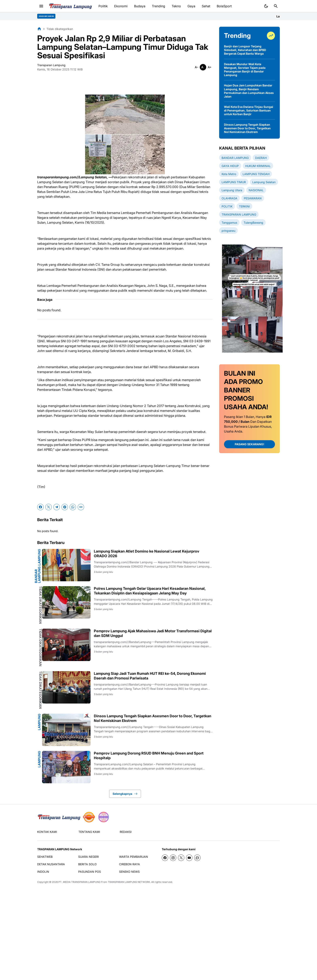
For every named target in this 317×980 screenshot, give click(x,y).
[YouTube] (189, 858)
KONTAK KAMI (47, 832)
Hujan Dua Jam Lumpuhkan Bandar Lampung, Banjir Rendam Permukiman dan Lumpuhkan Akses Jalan (249, 91)
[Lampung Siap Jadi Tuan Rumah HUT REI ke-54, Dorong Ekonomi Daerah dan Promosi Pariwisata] (66, 687)
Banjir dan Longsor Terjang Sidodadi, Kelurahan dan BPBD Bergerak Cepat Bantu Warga (245, 50)
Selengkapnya (125, 794)
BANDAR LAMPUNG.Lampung (38, 566)
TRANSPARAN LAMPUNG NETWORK (129, 882)
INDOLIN (43, 872)
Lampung (39, 722)
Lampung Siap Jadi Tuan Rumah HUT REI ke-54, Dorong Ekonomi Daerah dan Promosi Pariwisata (150, 676)
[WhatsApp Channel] (197, 858)
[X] (49, 507)
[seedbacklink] (89, 817)
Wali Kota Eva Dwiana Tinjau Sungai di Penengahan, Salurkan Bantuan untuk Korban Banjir (249, 110)
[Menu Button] (41, 6)
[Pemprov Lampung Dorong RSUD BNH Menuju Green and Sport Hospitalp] (66, 767)
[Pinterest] (65, 507)
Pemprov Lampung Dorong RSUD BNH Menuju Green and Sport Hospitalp (149, 756)
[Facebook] (40, 507)
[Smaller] (197, 67)
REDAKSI (126, 832)
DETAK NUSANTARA (51, 864)
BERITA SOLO (87, 864)
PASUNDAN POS (90, 872)
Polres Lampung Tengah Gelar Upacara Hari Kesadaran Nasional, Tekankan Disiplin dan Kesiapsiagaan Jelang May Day (150, 591)
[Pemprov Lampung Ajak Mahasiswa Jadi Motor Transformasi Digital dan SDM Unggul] (66, 645)
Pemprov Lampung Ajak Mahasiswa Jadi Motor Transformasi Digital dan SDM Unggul (153, 633)
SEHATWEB (45, 857)
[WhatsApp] (73, 507)
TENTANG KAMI (89, 832)
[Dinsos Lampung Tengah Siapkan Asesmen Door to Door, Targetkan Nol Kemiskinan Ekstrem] (66, 730)
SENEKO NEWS (129, 872)
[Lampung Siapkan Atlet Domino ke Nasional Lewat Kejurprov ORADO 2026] (66, 565)
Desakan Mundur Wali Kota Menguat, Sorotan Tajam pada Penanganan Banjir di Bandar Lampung (245, 70)
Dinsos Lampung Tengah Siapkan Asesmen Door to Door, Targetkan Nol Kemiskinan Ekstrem (153, 718)
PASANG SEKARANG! (249, 444)
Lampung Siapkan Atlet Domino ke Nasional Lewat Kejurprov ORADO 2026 (147, 554)
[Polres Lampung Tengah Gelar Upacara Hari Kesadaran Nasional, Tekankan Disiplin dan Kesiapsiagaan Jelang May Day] (66, 602)
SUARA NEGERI (89, 857)
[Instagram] (173, 858)
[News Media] (104, 817)
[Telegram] (57, 507)
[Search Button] (276, 6)
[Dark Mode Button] (266, 6)
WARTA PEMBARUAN (134, 857)
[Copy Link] (81, 507)
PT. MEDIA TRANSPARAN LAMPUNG (79, 882)
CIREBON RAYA (129, 864)
